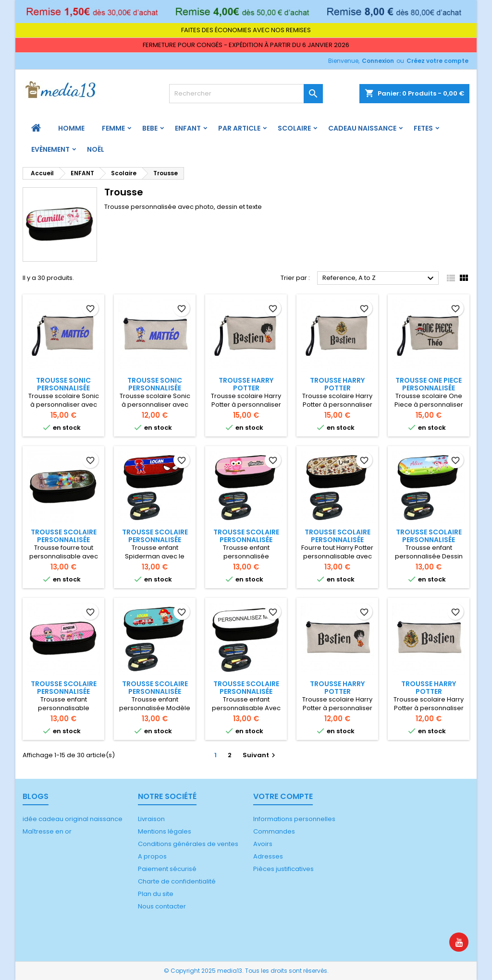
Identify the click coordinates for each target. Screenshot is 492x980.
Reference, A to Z (379, 278)
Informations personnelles (294, 819)
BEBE (150, 128)
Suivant (260, 755)
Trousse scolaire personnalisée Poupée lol (64, 691)
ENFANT (188, 128)
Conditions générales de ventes (188, 844)
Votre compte (283, 796)
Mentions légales (165, 831)
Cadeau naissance (362, 128)
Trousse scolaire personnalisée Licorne (429, 540)
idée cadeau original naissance (73, 819)
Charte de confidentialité (177, 881)
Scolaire (294, 128)
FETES (423, 128)
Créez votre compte (437, 61)
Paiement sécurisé (167, 869)
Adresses (268, 856)
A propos (152, 856)
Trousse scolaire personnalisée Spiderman (155, 540)
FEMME (113, 128)
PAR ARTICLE (239, 128)
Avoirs (263, 844)
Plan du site (156, 894)
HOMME (71, 128)
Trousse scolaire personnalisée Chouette (246, 540)
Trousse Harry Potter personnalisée (246, 388)
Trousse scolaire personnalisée (64, 536)
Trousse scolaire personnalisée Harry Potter (338, 540)
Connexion (378, 61)
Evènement (50, 149)
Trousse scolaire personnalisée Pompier (155, 691)
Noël (96, 149)
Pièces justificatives (283, 869)
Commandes (274, 831)
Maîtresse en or (47, 831)
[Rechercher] (246, 94)
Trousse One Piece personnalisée (429, 384)
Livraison (151, 819)
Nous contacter (162, 906)
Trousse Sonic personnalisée (63, 384)
